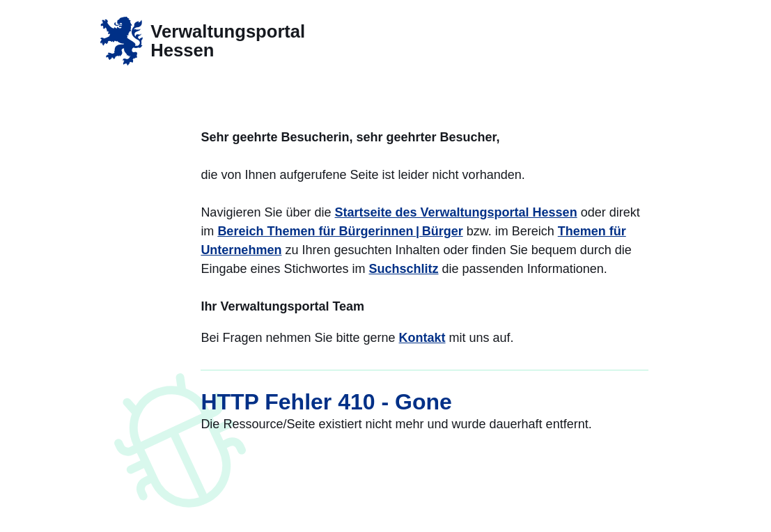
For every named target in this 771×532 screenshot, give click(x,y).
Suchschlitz (404, 269)
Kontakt (422, 338)
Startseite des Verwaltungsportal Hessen (456, 212)
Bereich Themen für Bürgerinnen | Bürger (340, 231)
